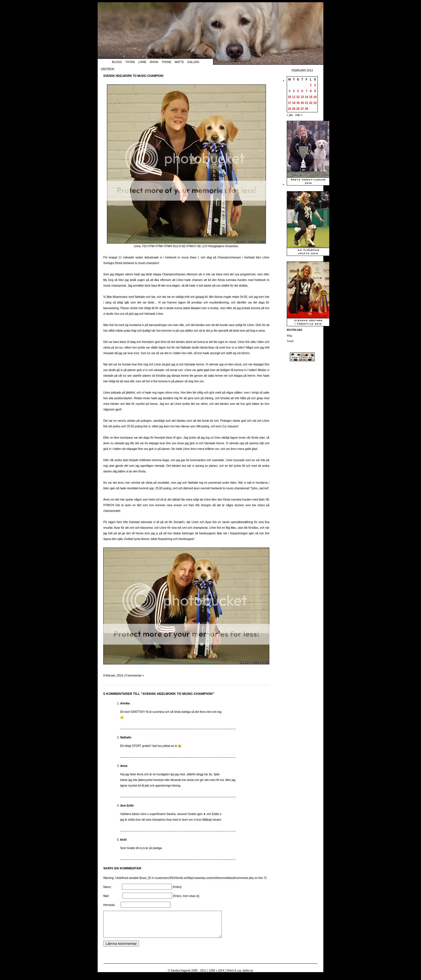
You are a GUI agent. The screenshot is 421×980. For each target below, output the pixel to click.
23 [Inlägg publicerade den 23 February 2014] (315, 103)
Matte (179, 62)
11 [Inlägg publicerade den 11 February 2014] (294, 97)
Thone (166, 62)
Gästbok (108, 69)
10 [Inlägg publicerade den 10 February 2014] (289, 97)
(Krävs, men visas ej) (186, 896)
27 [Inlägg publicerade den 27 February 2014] (302, 109)
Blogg (117, 62)
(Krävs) (177, 887)
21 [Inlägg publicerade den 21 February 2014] (307, 103)
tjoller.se (248, 976)
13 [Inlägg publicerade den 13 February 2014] (302, 97)
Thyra (130, 62)
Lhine (142, 62)
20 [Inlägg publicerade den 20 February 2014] (302, 103)
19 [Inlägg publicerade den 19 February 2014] (298, 103)
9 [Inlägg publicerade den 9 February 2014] (315, 91)
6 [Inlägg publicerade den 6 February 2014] (302, 91)
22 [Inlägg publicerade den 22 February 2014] (311, 103)
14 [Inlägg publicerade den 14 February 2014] (307, 97)
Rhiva (154, 62)
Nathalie (126, 737)
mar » (299, 115)
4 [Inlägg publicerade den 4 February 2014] (294, 91)
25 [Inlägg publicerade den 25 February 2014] (294, 109)
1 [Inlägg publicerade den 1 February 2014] (311, 85)
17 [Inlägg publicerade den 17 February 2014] (289, 103)
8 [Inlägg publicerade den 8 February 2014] (311, 91)
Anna (124, 766)
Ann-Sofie (127, 806)
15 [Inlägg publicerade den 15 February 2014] (311, 97)
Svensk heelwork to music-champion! (133, 76)
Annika (125, 703)
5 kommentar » (135, 676)
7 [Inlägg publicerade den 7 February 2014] (306, 91)
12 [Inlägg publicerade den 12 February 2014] (298, 97)
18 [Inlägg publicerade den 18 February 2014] (294, 103)
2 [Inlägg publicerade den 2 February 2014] (315, 85)
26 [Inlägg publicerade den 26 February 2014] (298, 109)
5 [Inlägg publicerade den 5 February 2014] (298, 91)
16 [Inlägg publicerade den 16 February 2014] (315, 97)
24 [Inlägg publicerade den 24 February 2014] (289, 109)
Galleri (193, 62)
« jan (290, 115)
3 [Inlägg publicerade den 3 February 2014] (290, 91)
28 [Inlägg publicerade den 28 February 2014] (307, 109)
